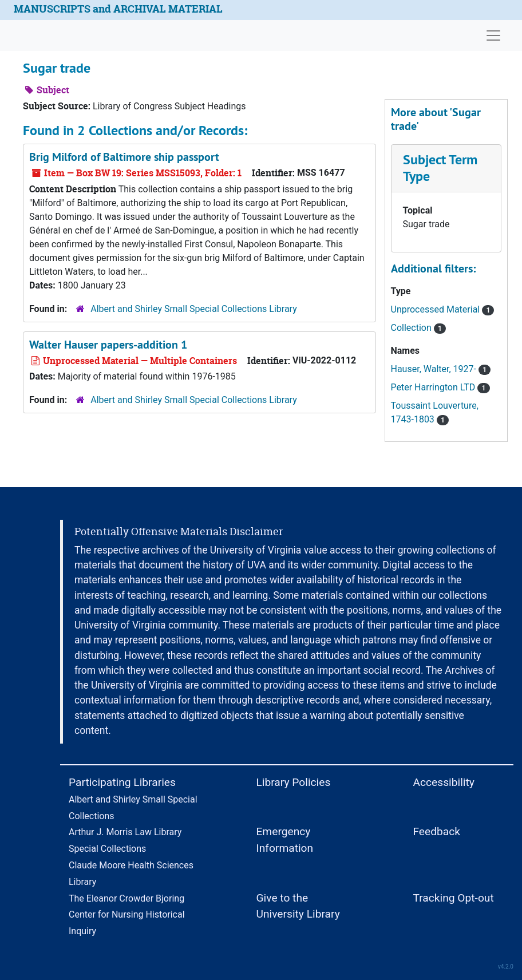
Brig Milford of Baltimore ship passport (124, 157)
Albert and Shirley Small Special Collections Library (194, 309)
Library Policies (293, 782)
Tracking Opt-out (453, 898)
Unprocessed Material (443, 309)
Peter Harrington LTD (440, 387)
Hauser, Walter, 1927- (441, 369)
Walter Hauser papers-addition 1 (108, 345)
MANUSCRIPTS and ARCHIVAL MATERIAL (118, 9)
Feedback (436, 831)
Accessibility (443, 782)
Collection (419, 328)
